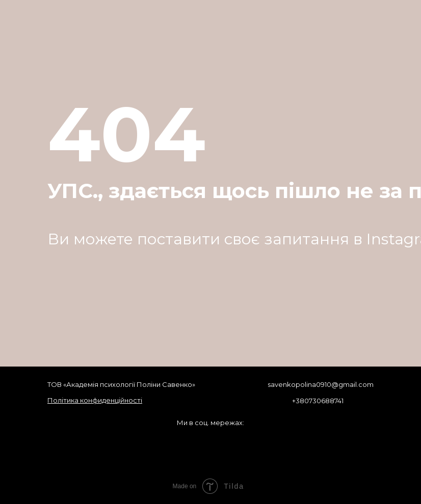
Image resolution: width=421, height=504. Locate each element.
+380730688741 (318, 401)
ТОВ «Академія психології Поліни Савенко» (121, 384)
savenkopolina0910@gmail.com (321, 384)
